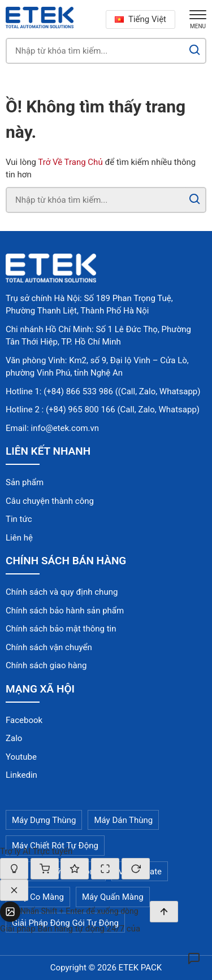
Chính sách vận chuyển (49, 647)
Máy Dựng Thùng (44, 820)
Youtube (21, 757)
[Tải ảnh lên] (10, 912)
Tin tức (19, 519)
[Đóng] (14, 890)
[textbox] (85, 911)
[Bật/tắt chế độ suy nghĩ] (14, 869)
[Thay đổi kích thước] (105, 869)
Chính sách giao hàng (46, 665)
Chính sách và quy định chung (62, 592)
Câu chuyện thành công (50, 501)
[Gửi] (164, 912)
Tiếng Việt (140, 19)
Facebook (24, 720)
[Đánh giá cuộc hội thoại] (75, 869)
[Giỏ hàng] (45, 869)
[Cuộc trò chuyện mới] (136, 869)
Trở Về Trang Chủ (70, 162)
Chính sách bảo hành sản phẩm (65, 611)
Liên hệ (19, 538)
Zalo (14, 738)
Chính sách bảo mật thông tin (61, 629)
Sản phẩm (25, 482)
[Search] (195, 51)
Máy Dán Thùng (123, 820)
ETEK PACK (140, 968)
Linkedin (21, 775)
